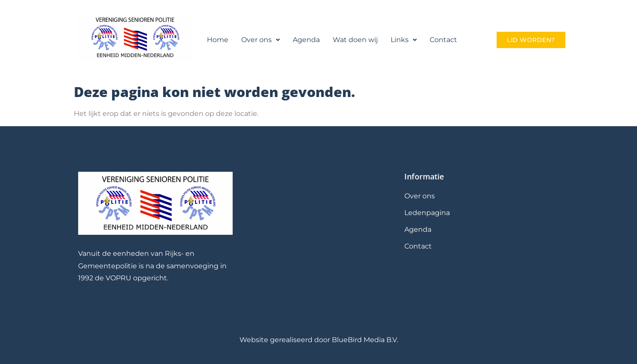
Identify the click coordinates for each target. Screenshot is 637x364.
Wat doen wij (355, 40)
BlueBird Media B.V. (365, 340)
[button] (261, 40)
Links (404, 40)
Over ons (261, 40)
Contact (443, 40)
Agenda (306, 40)
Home (218, 40)
